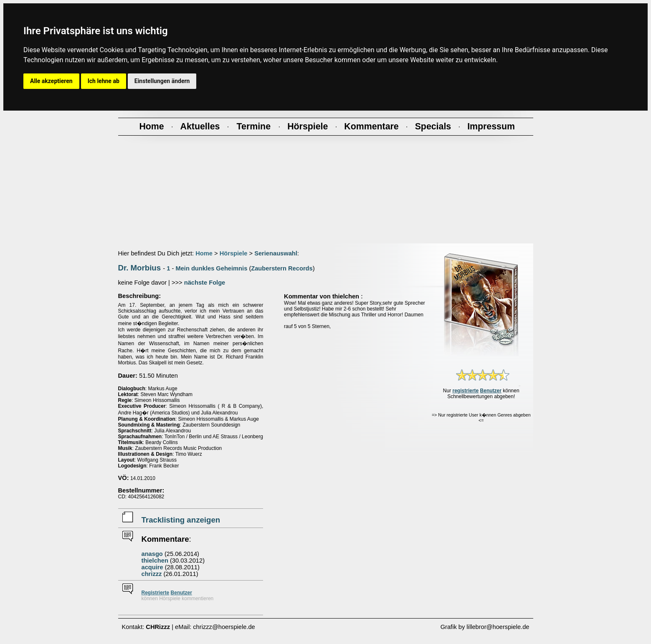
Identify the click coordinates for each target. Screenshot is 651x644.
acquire (152, 567)
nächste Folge (205, 283)
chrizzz (152, 574)
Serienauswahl (276, 253)
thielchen (155, 561)
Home (204, 253)
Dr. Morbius (140, 268)
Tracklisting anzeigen (181, 520)
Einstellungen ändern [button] (162, 81)
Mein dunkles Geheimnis (211, 268)
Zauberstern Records (282, 268)
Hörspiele (234, 253)
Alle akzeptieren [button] (51, 81)
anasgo (152, 554)
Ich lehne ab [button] (104, 81)
